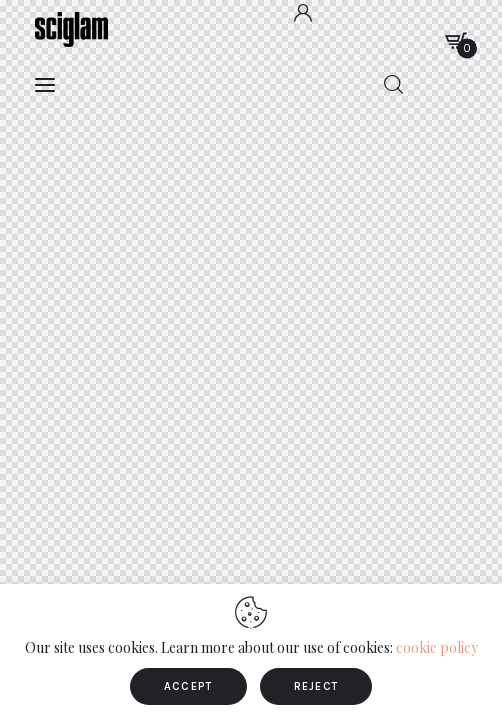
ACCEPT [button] (188, 686)
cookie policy (437, 647)
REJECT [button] (316, 686)
